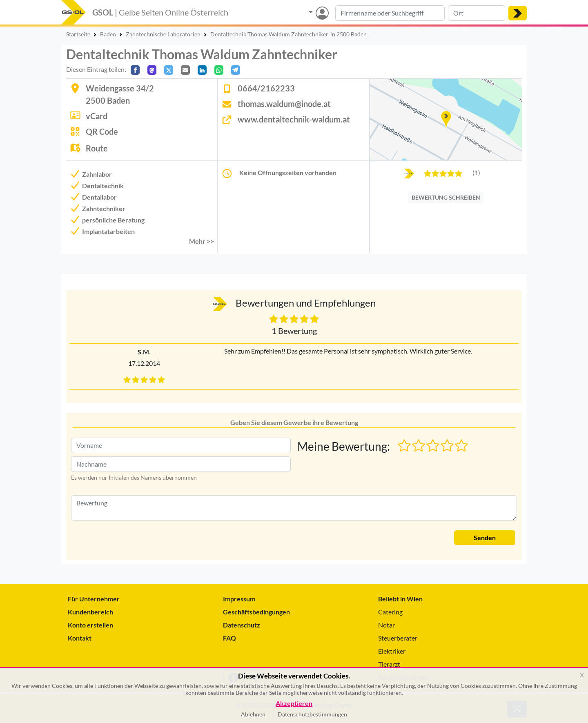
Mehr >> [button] (202, 241)
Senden (485, 537)
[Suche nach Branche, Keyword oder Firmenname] (390, 13)
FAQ (229, 638)
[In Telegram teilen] (236, 70)
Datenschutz (242, 625)
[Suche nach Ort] (477, 13)
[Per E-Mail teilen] (185, 70)
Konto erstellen (90, 625)
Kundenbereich (90, 612)
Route (97, 148)
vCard (97, 116)
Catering (390, 612)
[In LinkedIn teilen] (202, 70)
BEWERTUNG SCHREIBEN (446, 197)
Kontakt (80, 638)
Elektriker (392, 651)
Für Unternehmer (94, 599)
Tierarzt (389, 664)
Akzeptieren (294, 704)
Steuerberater (398, 638)
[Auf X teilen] (169, 70)
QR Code (102, 131)
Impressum (239, 599)
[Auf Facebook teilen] (135, 70)
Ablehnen (253, 714)
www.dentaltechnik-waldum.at (294, 119)
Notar (386, 625)
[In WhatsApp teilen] (219, 70)
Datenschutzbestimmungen (312, 714)
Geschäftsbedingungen (256, 612)
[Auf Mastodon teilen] (152, 70)
